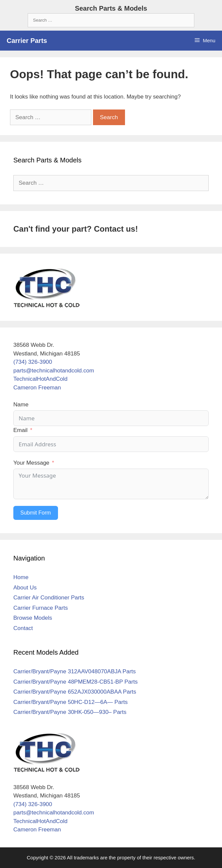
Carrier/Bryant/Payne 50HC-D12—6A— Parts (70, 702)
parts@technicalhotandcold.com (54, 371)
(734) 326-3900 (33, 362)
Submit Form (36, 513)
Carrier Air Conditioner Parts (49, 598)
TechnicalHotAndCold (40, 379)
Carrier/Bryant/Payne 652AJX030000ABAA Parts (75, 692)
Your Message (31, 463)
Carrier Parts (27, 41)
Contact (23, 628)
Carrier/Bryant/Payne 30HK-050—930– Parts (70, 712)
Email (20, 430)
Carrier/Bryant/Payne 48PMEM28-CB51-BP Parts (75, 682)
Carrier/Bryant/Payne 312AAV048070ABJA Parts (74, 671)
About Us (25, 588)
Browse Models (33, 618)
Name (21, 405)
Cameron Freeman (37, 388)
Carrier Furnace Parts (40, 608)
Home (21, 577)
